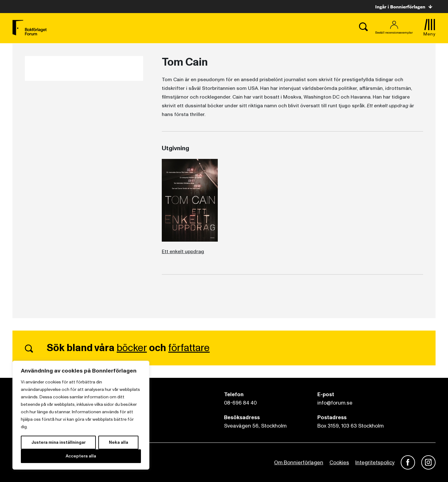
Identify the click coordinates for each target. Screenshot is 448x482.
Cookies (339, 463)
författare (189, 348)
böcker (132, 348)
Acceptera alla (81, 456)
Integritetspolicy (375, 463)
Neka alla (119, 442)
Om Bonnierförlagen (299, 463)
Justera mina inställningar (58, 442)
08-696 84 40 (240, 403)
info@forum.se (335, 403)
